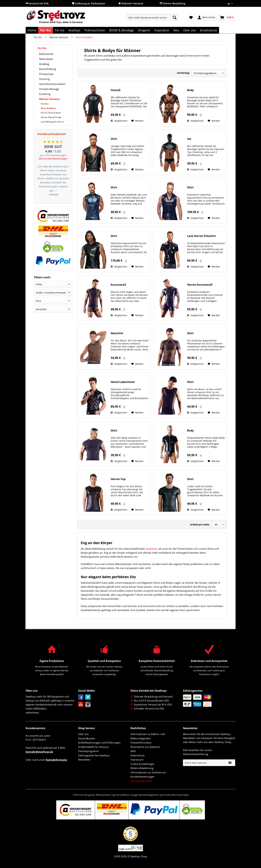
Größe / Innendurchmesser (51, 293)
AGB (133, 751)
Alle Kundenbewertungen (53, 159)
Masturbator (46, 59)
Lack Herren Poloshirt (201, 236)
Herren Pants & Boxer (51, 113)
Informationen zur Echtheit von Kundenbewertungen (148, 775)
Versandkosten (87, 738)
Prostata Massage (49, 89)
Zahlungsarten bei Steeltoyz (94, 755)
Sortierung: (183, 73)
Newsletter (84, 760)
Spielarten (152, 549)
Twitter (88, 697)
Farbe (39, 284)
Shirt (114, 139)
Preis (39, 301)
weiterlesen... (33, 712)
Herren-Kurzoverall (200, 285)
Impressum (137, 760)
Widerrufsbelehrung (142, 768)
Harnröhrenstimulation (52, 84)
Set (189, 139)
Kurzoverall (118, 285)
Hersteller (41, 309)
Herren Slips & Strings (51, 117)
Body (190, 90)
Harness (45, 104)
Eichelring (45, 94)
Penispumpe (46, 74)
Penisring (44, 79)
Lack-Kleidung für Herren (52, 122)
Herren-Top (118, 479)
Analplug (44, 64)
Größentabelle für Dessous (93, 747)
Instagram (88, 704)
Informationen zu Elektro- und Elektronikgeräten (148, 736)
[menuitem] (152, 19)
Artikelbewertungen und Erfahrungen (99, 743)
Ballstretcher (46, 54)
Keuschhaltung (48, 69)
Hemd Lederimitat (123, 382)
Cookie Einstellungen (142, 764)
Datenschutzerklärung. (196, 754)
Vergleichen (119, 121)
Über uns (83, 734)
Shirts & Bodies (48, 108)
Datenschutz (138, 755)
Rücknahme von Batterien (145, 747)
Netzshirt (117, 333)
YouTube (81, 704)
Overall (116, 90)
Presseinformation (141, 743)
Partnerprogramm (88, 751)
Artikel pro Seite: (200, 525)
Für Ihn (42, 48)
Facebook (81, 697)
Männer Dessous (49, 99)
